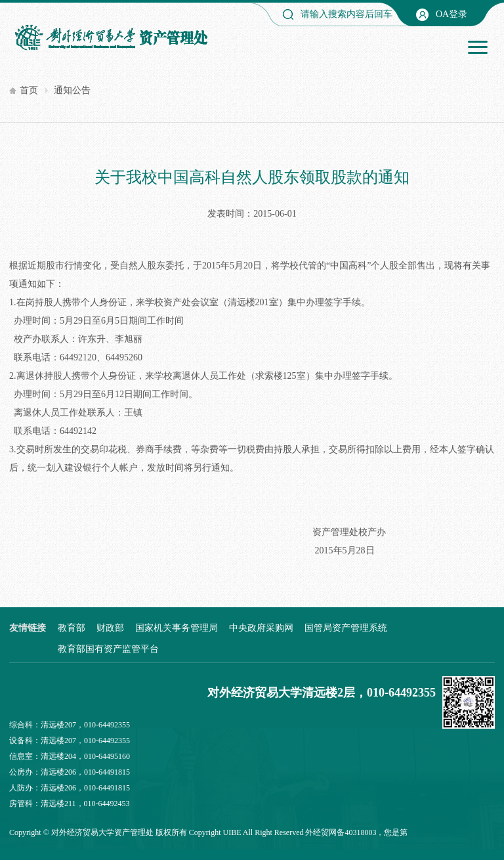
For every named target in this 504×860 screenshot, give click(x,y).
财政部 (110, 628)
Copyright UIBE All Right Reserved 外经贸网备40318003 (283, 832)
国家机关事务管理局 (177, 628)
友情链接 (28, 628)
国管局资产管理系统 (346, 628)
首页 (29, 90)
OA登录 (451, 14)
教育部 (72, 628)
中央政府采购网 (261, 628)
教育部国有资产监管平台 (108, 649)
